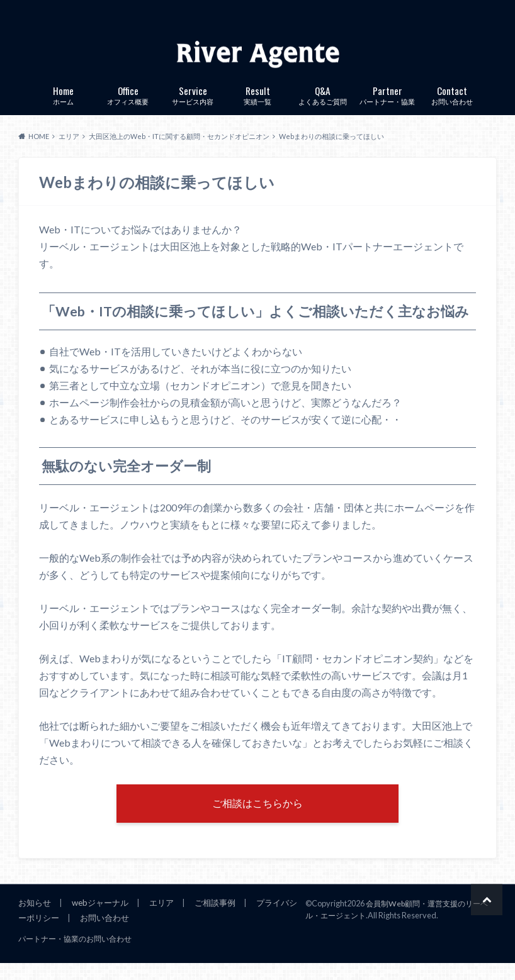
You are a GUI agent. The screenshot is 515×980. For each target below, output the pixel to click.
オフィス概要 (128, 108)
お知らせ (35, 920)
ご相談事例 (214, 920)
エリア (161, 920)
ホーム (63, 108)
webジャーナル (100, 920)
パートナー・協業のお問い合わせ (65, 956)
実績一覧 (258, 108)
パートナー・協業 (388, 108)
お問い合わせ (452, 108)
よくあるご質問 (323, 108)
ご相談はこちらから (257, 819)
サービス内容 (193, 108)
